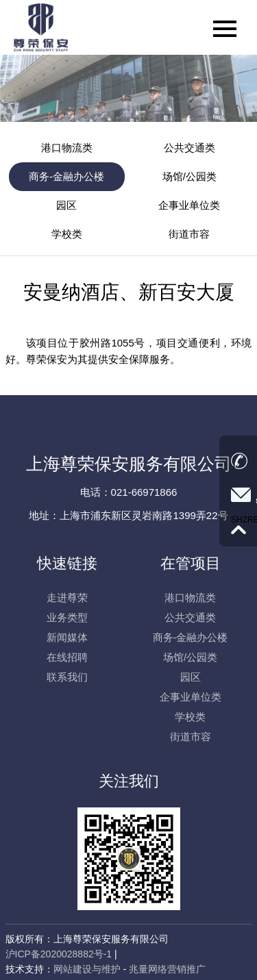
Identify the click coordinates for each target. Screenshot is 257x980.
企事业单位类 (189, 205)
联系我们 (67, 677)
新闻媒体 (67, 637)
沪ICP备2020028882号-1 (59, 954)
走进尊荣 (67, 598)
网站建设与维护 (87, 969)
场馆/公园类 (189, 176)
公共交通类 (189, 148)
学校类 (67, 234)
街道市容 (189, 234)
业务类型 (67, 617)
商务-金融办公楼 (66, 176)
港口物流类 (67, 148)
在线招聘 (67, 657)
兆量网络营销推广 (167, 969)
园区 (66, 205)
